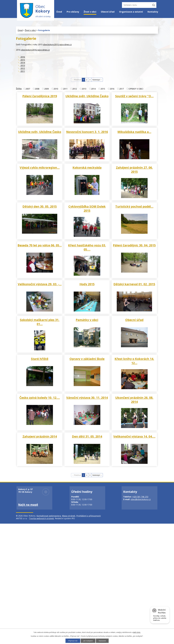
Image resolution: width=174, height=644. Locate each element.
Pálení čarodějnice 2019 (40, 96)
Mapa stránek (69, 516)
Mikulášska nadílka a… (134, 132)
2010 (56, 89)
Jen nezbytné (88, 641)
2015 (23, 60)
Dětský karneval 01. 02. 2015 (134, 284)
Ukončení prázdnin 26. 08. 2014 (134, 400)
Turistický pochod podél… (134, 206)
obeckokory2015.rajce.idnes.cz (57, 44)
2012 (23, 68)
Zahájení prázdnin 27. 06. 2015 (134, 170)
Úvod (59, 12)
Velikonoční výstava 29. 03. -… (40, 284)
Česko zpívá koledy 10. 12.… (40, 398)
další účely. (137, 632)
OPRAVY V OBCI (136, 89)
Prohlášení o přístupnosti (89, 516)
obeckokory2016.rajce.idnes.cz (35, 50)
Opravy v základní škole (87, 359)
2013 (23, 65)
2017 (122, 89)
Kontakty (153, 12)
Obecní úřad (108, 12)
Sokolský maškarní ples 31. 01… (40, 322)
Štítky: (19, 89)
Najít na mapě (28, 505)
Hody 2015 (87, 284)
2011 (23, 71)
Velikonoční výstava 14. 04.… (134, 436)
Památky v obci (87, 320)
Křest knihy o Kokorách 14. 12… (134, 361)
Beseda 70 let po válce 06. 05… (40, 245)
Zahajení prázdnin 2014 (40, 436)
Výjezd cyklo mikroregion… (40, 167)
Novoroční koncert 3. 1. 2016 (87, 132)
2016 (23, 57)
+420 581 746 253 (140, 497)
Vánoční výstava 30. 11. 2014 (87, 398)
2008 (37, 89)
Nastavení (102, 641)
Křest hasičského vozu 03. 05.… (87, 247)
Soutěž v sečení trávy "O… (134, 96)
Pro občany (73, 12)
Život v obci (90, 12)
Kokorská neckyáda (87, 167)
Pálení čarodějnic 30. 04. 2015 (134, 245)
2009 (46, 89)
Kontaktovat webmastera (49, 516)
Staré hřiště (40, 359)
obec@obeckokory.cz (141, 499)
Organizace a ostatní (131, 12)
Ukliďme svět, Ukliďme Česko (87, 96)
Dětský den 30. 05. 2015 (40, 206)
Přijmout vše (73, 641)
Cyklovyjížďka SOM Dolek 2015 (87, 208)
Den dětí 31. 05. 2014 (87, 436)
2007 (28, 89)
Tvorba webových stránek (41, 518)
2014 (23, 63)
